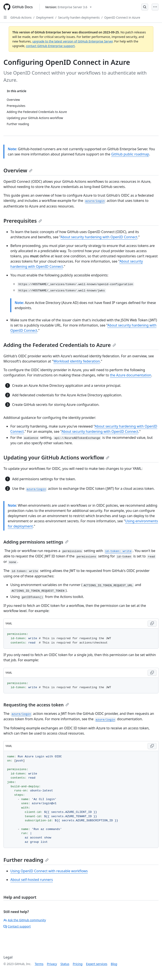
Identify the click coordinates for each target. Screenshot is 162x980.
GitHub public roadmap (130, 154)
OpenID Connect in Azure (122, 17)
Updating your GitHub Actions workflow (56, 457)
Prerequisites (23, 221)
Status (65, 964)
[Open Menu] (155, 7)
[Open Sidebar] (5, 17)
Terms (39, 964)
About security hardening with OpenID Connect (99, 237)
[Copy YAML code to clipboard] (152, 624)
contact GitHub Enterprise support (50, 46)
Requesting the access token (36, 705)
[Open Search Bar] (145, 7)
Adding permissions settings (36, 542)
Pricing (78, 964)
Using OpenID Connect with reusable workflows (49, 871)
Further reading (26, 860)
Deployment (45, 17)
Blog (114, 964)
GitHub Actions (21, 17)
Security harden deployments (79, 17)
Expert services (97, 964)
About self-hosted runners (32, 880)
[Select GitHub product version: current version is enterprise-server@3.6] (68, 7)
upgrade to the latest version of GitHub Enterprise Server (73, 41)
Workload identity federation (77, 361)
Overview (18, 170)
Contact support (17, 926)
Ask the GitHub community (25, 920)
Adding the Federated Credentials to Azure (60, 345)
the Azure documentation (131, 375)
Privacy (52, 964)
